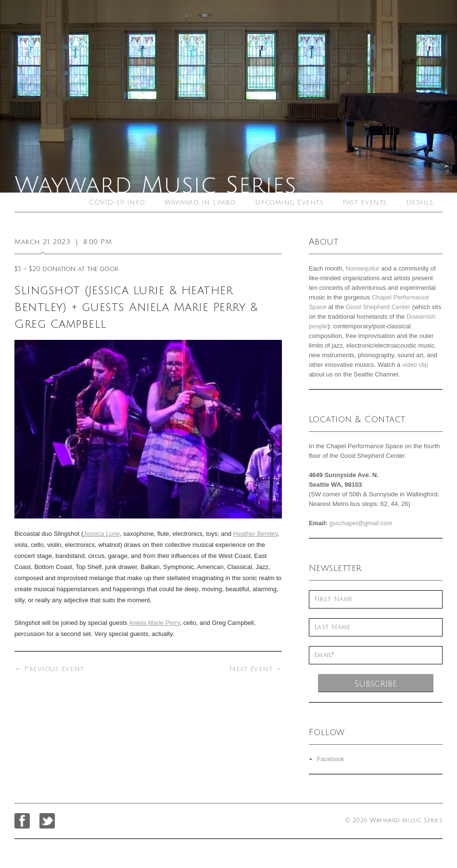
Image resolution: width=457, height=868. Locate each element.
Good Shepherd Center (378, 307)
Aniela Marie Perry (154, 623)
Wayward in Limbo (200, 202)
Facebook (331, 759)
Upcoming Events (289, 202)
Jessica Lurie (102, 534)
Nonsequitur (362, 268)
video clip (415, 365)
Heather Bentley (255, 534)
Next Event (256, 669)
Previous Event (49, 669)
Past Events (365, 202)
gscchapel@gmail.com (361, 523)
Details (420, 202)
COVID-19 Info (117, 202)
